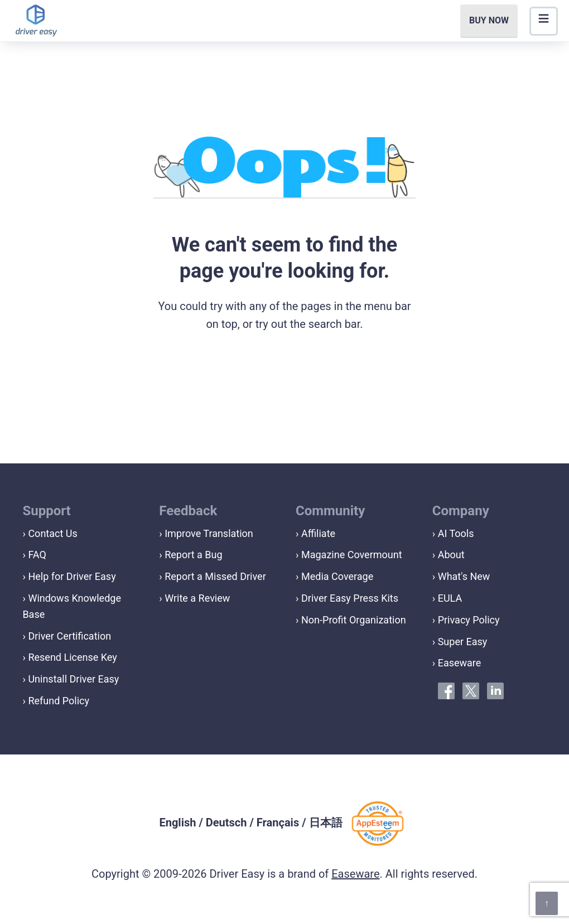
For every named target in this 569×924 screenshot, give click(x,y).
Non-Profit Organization (354, 620)
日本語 (326, 823)
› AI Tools (453, 533)
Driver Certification (69, 636)
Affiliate (318, 533)
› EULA (447, 598)
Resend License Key (72, 657)
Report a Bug (193, 555)
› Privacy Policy (466, 620)
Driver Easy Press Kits (350, 598)
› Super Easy (460, 642)
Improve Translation (209, 533)
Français (278, 823)
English (177, 823)
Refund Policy (59, 701)
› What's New (461, 576)
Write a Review (197, 598)
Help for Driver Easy (72, 576)
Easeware (355, 874)
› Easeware (457, 663)
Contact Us (52, 533)
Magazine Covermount (352, 555)
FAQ (37, 555)
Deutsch (226, 823)
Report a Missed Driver (215, 576)
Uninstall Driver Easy (73, 679)
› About (449, 555)
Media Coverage (337, 576)
